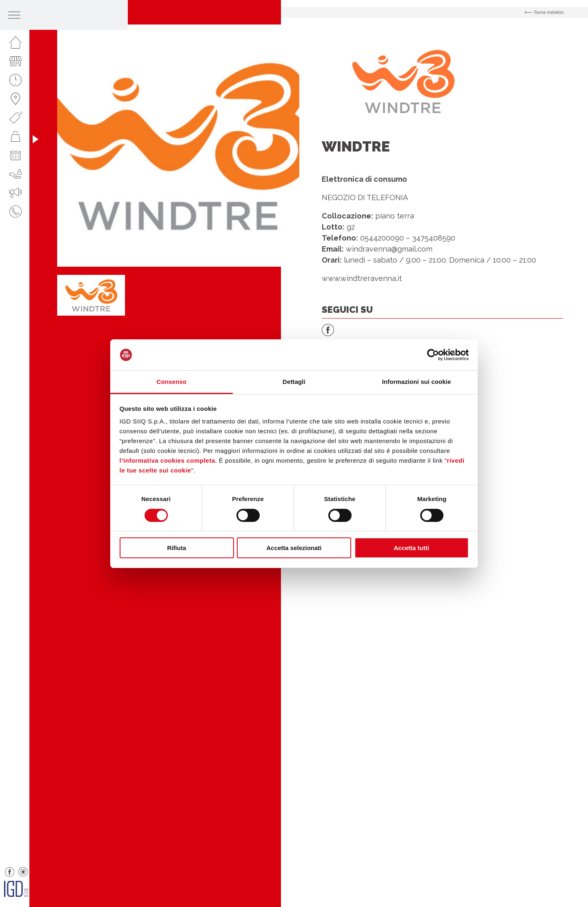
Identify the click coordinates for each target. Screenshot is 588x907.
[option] (178, 146)
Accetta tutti (411, 548)
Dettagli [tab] (294, 382)
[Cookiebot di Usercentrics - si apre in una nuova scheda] (433, 355)
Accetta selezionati (294, 548)
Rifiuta (177, 548)
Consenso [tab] (171, 382)
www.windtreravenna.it (362, 278)
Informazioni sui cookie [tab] (417, 382)
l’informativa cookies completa (167, 460)
